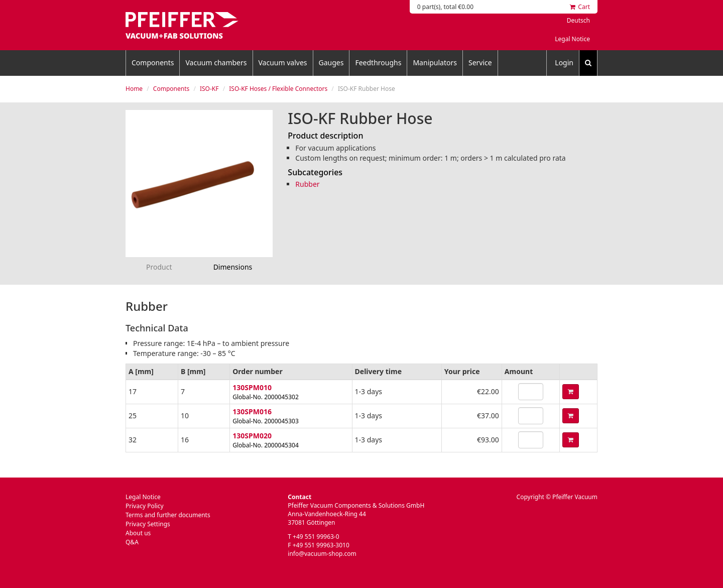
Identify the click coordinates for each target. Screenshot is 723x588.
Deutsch (578, 20)
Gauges (331, 63)
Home (134, 89)
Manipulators (435, 63)
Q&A (132, 542)
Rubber (307, 184)
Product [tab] (159, 267)
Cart (580, 7)
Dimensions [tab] (233, 267)
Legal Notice (572, 39)
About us (138, 533)
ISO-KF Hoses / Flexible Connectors (278, 89)
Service (480, 63)
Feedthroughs (378, 63)
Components (153, 63)
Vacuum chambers (216, 63)
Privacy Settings (148, 524)
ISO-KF (209, 89)
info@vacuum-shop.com (322, 554)
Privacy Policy (145, 506)
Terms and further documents (168, 515)
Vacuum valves (283, 63)
